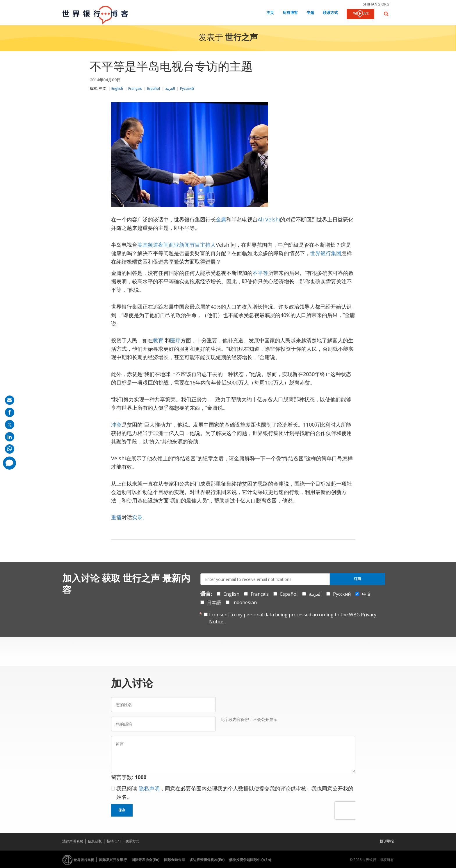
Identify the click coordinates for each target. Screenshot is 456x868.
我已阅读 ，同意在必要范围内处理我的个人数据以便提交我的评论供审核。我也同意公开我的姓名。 (235, 793)
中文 (103, 88)
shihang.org (376, 4)
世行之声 (241, 38)
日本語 (214, 602)
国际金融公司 (174, 860)
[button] (386, 14)
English (117, 88)
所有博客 (290, 13)
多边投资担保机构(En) (207, 860)
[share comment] (9, 463)
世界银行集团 (326, 253)
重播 (116, 517)
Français (135, 88)
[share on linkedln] (10, 437)
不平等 (260, 273)
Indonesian (245, 602)
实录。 (140, 517)
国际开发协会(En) (145, 860)
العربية (170, 88)
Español (154, 88)
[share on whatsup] (10, 449)
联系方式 (330, 13)
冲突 (116, 425)
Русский (187, 88)
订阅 (357, 579)
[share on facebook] (10, 412)
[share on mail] (10, 400)
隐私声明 (149, 788)
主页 (270, 13)
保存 (122, 810)
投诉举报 (387, 841)
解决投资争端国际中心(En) (250, 860)
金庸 (221, 219)
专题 (310, 13)
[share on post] (10, 425)
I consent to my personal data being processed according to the (293, 618)
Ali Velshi (269, 219)
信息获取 (95, 841)
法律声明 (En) (73, 841)
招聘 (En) (114, 841)
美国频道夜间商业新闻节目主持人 (177, 245)
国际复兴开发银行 (113, 860)
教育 (158, 340)
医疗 (175, 340)
